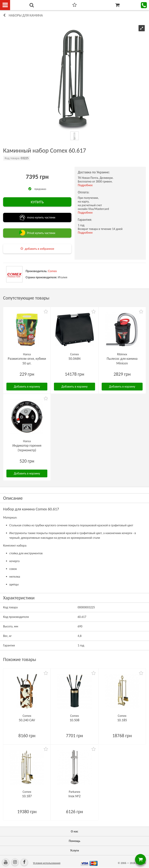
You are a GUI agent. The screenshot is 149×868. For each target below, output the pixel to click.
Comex (52, 271)
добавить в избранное (40, 249)
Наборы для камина (26, 15)
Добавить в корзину (27, 386)
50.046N (74, 359)
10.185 (122, 720)
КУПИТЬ (37, 202)
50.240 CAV (27, 720)
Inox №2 (75, 796)
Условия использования (47, 863)
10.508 (74, 720)
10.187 (27, 796)
